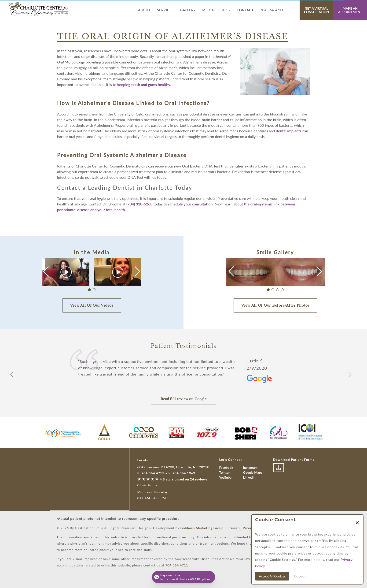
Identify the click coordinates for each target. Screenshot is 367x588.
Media (208, 10)
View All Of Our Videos (92, 305)
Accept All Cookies (272, 576)
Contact (245, 10)
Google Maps (253, 472)
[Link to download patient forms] (279, 468)
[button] (138, 272)
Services (165, 10)
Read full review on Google (183, 399)
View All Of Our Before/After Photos (275, 305)
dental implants (289, 131)
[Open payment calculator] (183, 577)
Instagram (250, 467)
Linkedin (249, 477)
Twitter (224, 472)
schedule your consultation (190, 204)
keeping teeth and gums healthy (144, 84)
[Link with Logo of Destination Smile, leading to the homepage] (39, 9)
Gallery (188, 10)
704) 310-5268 (140, 204)
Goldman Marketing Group (202, 528)
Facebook (226, 467)
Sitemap (233, 528)
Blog (225, 10)
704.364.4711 (272, 10)
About (144, 10)
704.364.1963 (184, 473)
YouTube (225, 477)
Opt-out (300, 576)
